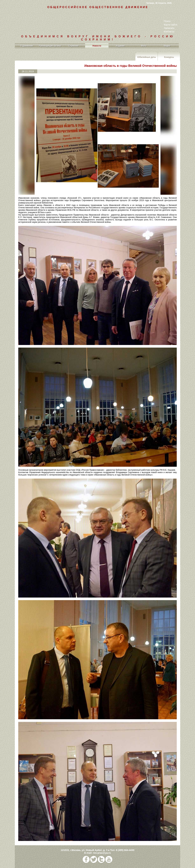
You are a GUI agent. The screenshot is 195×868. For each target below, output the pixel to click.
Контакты (169, 32)
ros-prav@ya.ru (102, 853)
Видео (167, 46)
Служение (73, 46)
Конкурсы (169, 57)
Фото (144, 46)
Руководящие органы (50, 46)
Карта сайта (171, 25)
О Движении (27, 46)
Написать (169, 28)
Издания (120, 46)
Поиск (167, 21)
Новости (97, 46)
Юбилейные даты (147, 57)
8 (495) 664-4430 (125, 850)
